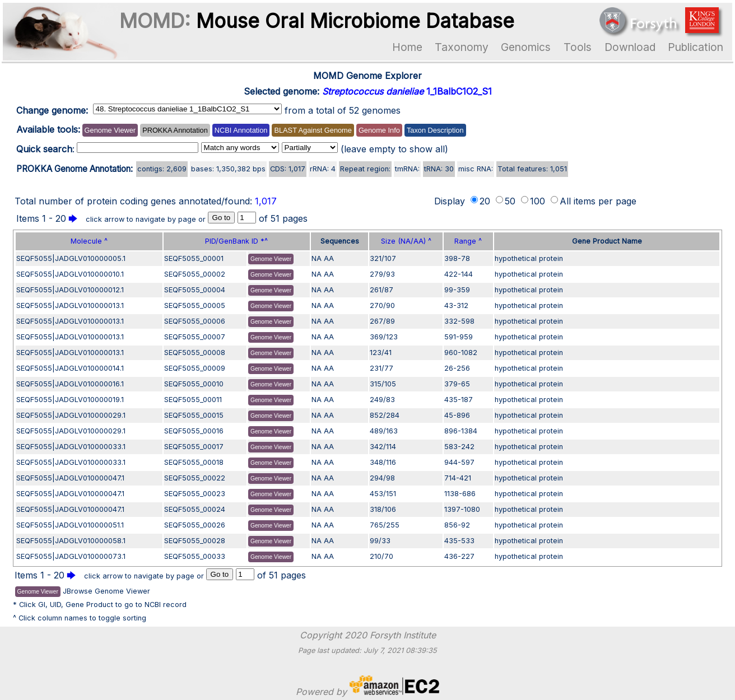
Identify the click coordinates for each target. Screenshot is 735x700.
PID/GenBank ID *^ (236, 241)
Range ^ (468, 241)
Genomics (526, 47)
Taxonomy (462, 47)
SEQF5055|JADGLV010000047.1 (70, 478)
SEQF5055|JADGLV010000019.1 (70, 400)
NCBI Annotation (241, 130)
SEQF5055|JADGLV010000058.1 (71, 541)
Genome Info (379, 130)
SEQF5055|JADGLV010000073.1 (71, 556)
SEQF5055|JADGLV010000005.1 (71, 258)
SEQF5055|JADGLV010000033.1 (71, 447)
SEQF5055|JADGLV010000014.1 (70, 368)
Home (407, 47)
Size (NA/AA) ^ (406, 241)
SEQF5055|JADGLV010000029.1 (71, 415)
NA (317, 258)
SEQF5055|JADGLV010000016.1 (70, 384)
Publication (696, 47)
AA (329, 258)
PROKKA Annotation (175, 130)
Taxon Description (435, 130)
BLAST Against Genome (313, 130)
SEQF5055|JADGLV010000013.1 (70, 305)
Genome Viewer (110, 130)
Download (630, 47)
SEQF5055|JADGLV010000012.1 (70, 290)
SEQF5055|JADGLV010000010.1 (70, 274)
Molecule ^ (89, 241)
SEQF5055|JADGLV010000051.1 (70, 525)
